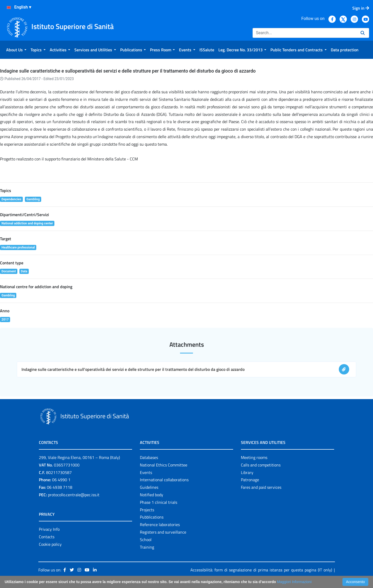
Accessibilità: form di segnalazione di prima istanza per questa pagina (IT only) (261, 570)
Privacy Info (49, 529)
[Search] (304, 33)
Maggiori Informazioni (294, 582)
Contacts (47, 537)
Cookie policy (50, 544)
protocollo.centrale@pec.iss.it (74, 495)
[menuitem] (16, 50)
